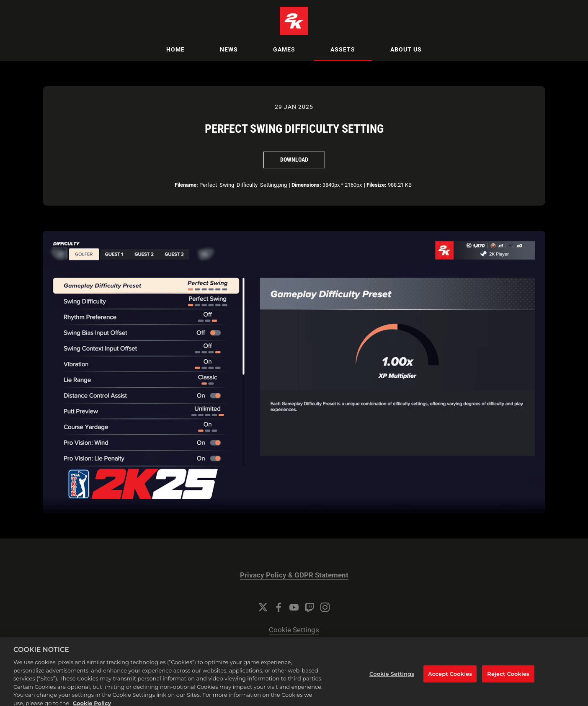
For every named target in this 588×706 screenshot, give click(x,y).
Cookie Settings (294, 630)
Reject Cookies (508, 679)
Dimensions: (306, 185)
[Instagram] (325, 607)
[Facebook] (279, 607)
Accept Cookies (450, 679)
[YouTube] (294, 607)
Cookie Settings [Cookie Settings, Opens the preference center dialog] (392, 679)
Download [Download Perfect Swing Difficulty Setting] (294, 160)
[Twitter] (263, 607)
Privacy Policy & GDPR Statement (294, 575)
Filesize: (377, 185)
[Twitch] (309, 607)
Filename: (186, 185)
